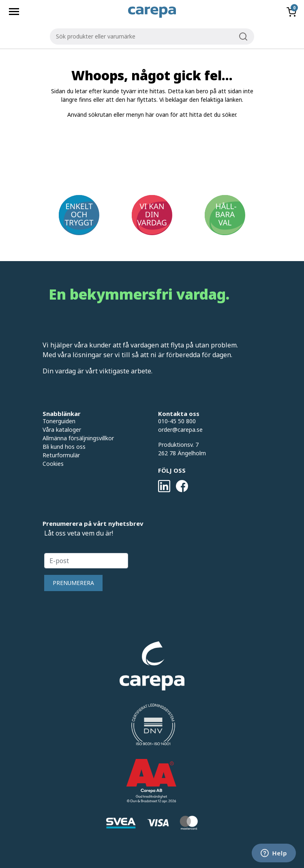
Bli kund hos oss (64, 447)
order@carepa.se (180, 430)
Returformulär (61, 455)
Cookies (53, 464)
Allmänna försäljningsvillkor (78, 438)
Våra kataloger (62, 430)
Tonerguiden (59, 421)
